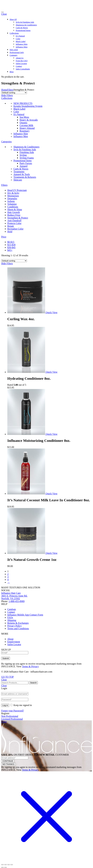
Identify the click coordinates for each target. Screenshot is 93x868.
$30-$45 (11, 247)
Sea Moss (24, 117)
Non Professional (10, 716)
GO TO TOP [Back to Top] (7, 677)
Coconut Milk (26, 125)
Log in (5, 705)
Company (14, 55)
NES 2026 (14, 50)
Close (4, 14)
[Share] (6, 865)
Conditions (13, 207)
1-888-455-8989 (17, 601)
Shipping (12, 620)
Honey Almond (27, 128)
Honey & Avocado (29, 120)
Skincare (18, 180)
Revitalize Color (15, 229)
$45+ (10, 250)
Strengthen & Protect (18, 218)
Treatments (19, 172)
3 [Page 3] (8, 577)
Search (33, 683)
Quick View (52, 312)
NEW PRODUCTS (23, 103)
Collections (14, 33)
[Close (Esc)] (2, 865)
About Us (20, 58)
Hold (10, 232)
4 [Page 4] (8, 580)
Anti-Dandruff (14, 221)
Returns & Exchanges (18, 623)
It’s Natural (20, 36)
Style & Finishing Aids (25, 22)
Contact (19, 66)
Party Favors (26, 163)
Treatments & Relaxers (25, 177)
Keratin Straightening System (28, 106)
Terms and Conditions (18, 629)
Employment (14, 642)
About (10, 639)
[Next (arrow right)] (6, 867)
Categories (6, 142)
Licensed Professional (12, 719)
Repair (11, 226)
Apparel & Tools (22, 174)
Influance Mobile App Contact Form (25, 615)
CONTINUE (8, 761)
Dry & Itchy (13, 193)
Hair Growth (14, 212)
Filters (10, 90)
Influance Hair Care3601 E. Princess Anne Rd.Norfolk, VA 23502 (14, 596)
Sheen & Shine (15, 210)
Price (4, 237)
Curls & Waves (22, 28)
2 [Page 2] (8, 574)
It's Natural (19, 114)
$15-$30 (11, 245)
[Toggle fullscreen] (9, 865)
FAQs (10, 617)
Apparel (24, 166)
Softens (11, 201)
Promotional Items (23, 30)
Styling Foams (27, 158)
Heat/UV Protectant (17, 190)
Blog (12, 72)
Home (4, 90)
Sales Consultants (23, 69)
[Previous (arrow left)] (2, 867)
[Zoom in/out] (12, 865)
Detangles (12, 198)
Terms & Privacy (30, 666)
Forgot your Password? (13, 711)
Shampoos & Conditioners (26, 25)
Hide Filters (7, 95)
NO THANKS (8, 764)
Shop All (13, 19)
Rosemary (25, 131)
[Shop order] (14, 93)
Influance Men (22, 47)
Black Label (21, 41)
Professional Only (17, 52)
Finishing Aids (27, 152)
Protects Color (14, 223)
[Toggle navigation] (2, 12)
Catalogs (12, 609)
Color (18, 39)
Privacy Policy (15, 626)
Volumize (12, 204)
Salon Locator (21, 63)
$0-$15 (11, 242)
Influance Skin (22, 44)
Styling (23, 155)
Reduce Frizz (14, 215)
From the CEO (22, 61)
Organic (23, 123)
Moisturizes (13, 196)
